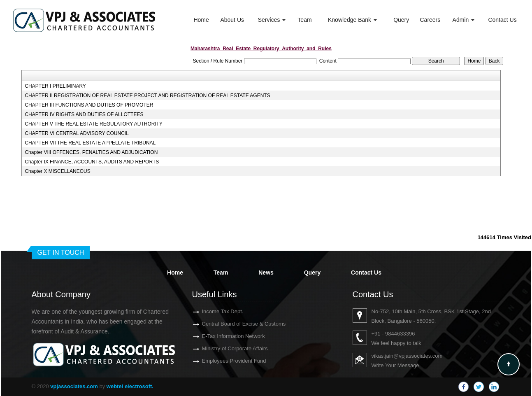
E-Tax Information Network (226, 336)
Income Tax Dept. (215, 311)
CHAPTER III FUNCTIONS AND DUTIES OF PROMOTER (89, 105)
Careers (430, 20)
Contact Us (502, 20)
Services (272, 20)
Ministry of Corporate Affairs (228, 348)
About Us (232, 20)
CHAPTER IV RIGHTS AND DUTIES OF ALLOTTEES (84, 114)
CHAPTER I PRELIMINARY (55, 86)
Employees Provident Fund (227, 361)
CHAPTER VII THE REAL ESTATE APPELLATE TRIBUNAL (90, 143)
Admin (464, 20)
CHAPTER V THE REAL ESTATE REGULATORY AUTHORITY (94, 124)
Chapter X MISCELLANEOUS (57, 171)
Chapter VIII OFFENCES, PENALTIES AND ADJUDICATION (91, 152)
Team (304, 20)
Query (401, 20)
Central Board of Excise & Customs (237, 324)
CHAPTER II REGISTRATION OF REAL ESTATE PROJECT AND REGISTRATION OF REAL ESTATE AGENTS (147, 96)
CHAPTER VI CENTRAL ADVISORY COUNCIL (77, 133)
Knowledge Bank (352, 20)
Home (201, 20)
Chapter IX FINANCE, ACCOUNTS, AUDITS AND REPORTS (92, 162)
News (266, 273)
